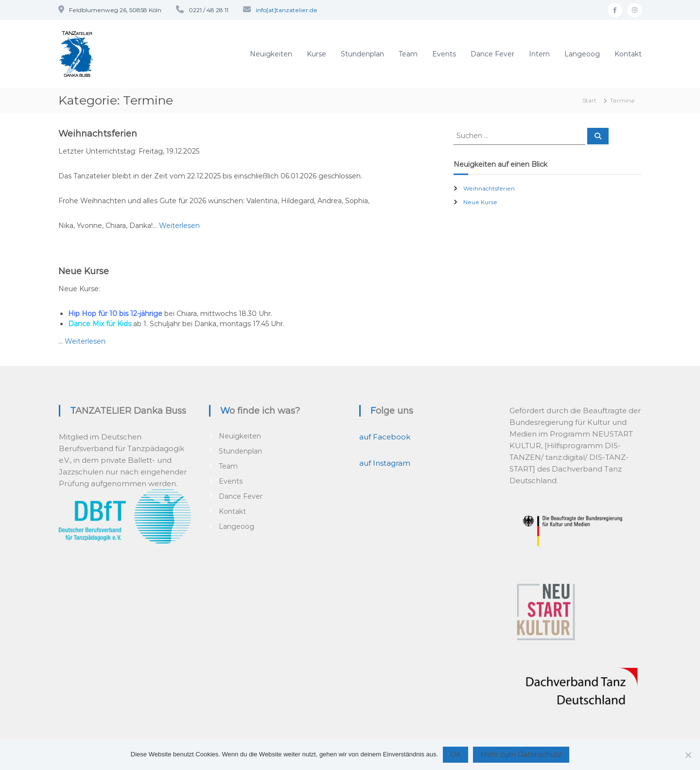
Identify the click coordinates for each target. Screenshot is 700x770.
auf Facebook (385, 437)
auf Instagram (385, 463)
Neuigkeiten (271, 54)
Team (408, 54)
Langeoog (582, 54)
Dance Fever (492, 54)
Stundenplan (362, 54)
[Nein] (688, 755)
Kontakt (628, 54)
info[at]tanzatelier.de (287, 10)
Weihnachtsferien (98, 134)
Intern (539, 54)
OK (455, 754)
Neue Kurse (84, 271)
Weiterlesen (179, 226)
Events (444, 54)
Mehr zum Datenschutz (521, 754)
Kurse (316, 54)
